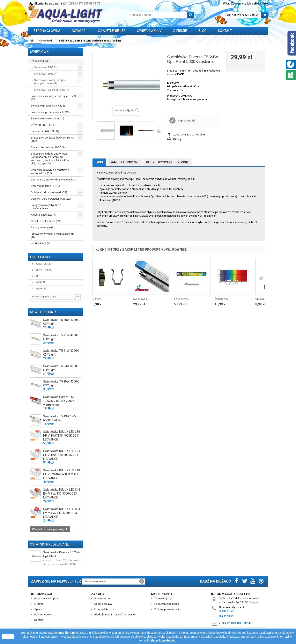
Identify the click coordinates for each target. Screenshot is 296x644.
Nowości (79, 31)
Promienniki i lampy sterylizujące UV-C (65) (53, 98)
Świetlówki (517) (41, 61)
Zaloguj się (239, 3)
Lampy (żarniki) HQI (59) (45, 131)
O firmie (39, 604)
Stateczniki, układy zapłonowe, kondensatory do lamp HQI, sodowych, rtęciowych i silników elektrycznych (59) (50, 159)
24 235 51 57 (226, 611)
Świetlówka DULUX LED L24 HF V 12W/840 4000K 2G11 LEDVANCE (62, 455)
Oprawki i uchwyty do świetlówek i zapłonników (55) (51, 172)
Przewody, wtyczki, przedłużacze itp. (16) (53, 235)
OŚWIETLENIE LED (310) (45, 125)
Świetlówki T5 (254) (46, 67)
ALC (38, 276)
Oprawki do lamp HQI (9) (45, 186)
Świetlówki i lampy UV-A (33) (48, 106)
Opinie (183, 162)
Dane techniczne (124, 162)
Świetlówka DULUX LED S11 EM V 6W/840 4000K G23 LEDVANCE (62, 513)
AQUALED (41, 288)
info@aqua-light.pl (239, 623)
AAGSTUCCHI (43, 264)
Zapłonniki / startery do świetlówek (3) (54, 180)
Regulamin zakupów (46, 598)
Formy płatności (104, 609)
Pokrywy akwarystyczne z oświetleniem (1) (46, 207)
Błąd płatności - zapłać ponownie (114, 615)
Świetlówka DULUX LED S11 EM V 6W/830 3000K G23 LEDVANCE (62, 494)
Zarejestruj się (163, 598)
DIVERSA (186, 96)
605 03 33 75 (92, 3)
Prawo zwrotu (102, 598)
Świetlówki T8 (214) (46, 74)
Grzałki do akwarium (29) (46, 221)
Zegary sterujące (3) (43, 227)
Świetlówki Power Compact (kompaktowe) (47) (50, 82)
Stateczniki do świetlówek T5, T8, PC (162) (52, 139)
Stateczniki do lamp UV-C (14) (49, 147)
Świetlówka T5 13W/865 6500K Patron (59, 418)
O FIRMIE (180, 31)
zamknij (8, 637)
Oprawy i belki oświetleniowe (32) (51, 199)
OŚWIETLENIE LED (112, 31)
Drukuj (177, 139)
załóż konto (260, 3)
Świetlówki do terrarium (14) (47, 119)
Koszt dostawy (103, 604)
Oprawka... (262, 299)
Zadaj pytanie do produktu (189, 135)
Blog (202, 31)
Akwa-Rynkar (43, 270)
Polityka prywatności (167, 609)
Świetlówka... (141, 299)
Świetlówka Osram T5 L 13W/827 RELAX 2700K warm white (59, 401)
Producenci (40, 257)
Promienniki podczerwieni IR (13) (50, 112)
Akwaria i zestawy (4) (43, 215)
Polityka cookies (44, 615)
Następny (159, 131)
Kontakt (225, 31)
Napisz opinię (186, 121)
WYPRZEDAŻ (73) (41, 243)
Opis (99, 162)
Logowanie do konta (167, 604)
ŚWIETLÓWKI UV (149, 31)
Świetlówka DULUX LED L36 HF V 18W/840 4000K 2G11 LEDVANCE (62, 436)
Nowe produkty (43, 312)
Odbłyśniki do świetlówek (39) (49, 192)
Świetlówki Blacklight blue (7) (52, 90)
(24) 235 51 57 (72, 3)
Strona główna (47, 31)
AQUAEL (40, 282)
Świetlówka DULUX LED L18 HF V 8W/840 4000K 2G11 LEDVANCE (62, 474)
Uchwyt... (98, 299)
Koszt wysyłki (159, 162)
